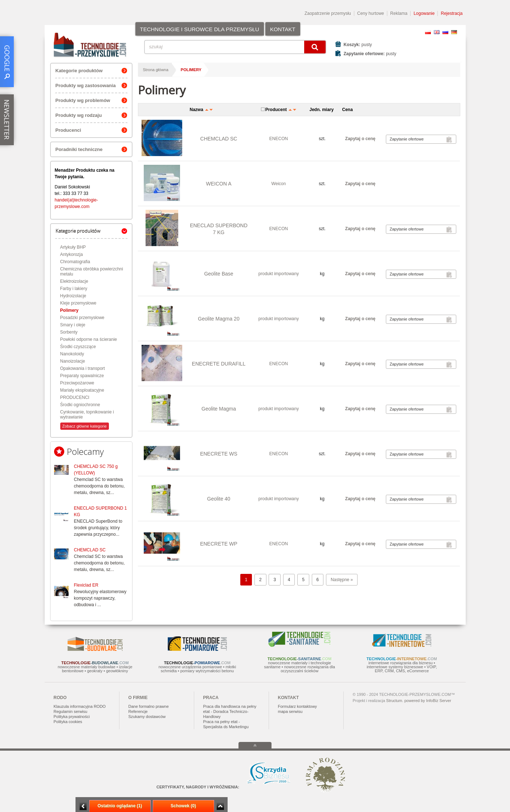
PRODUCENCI (75, 397)
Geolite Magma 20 (219, 319)
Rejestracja (452, 13)
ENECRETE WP (219, 544)
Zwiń (220, 806)
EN (437, 32)
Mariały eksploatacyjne (82, 390)
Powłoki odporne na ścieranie (89, 339)
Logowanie (424, 13)
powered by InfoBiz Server (428, 701)
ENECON (279, 139)
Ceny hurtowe (371, 13)
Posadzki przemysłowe (82, 318)
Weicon (279, 184)
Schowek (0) (183, 806)
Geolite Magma (219, 409)
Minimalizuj (83, 806)
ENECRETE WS (219, 454)
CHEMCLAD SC (90, 550)
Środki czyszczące (78, 347)
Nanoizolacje (73, 361)
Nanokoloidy (72, 354)
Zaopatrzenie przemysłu (328, 13)
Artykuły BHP (73, 247)
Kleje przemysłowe (78, 303)
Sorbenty (69, 332)
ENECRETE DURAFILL (219, 364)
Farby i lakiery (74, 289)
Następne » (342, 580)
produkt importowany (279, 274)
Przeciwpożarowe (77, 383)
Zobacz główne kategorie (85, 426)
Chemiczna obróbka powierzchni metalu (92, 272)
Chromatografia (75, 262)
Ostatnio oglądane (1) (120, 806)
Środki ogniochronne (80, 405)
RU (445, 32)
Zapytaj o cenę (360, 139)
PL (428, 32)
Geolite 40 (219, 499)
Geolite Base (219, 274)
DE (454, 32)
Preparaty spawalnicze (82, 376)
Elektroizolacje (74, 281)
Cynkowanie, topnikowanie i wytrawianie (87, 415)
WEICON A (219, 184)
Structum (394, 701)
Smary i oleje (73, 325)
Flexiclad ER (86, 585)
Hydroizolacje (73, 296)
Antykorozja (72, 254)
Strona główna (156, 70)
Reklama (399, 13)
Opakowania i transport (83, 368)
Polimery (70, 310)
